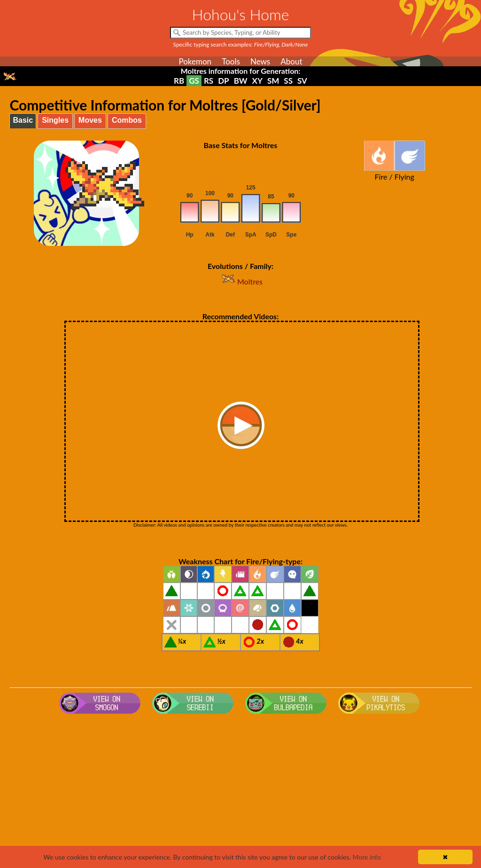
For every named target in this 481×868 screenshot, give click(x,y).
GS (194, 81)
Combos (127, 120)
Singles (55, 120)
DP (223, 81)
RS (209, 81)
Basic (23, 120)
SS (288, 81)
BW (241, 81)
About (291, 61)
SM (273, 81)
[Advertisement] (241, 793)
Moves (90, 120)
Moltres (240, 281)
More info (366, 857)
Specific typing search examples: (241, 44)
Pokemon (195, 61)
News (260, 61)
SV (302, 81)
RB (179, 81)
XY (257, 81)
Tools (231, 61)
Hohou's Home (241, 14)
